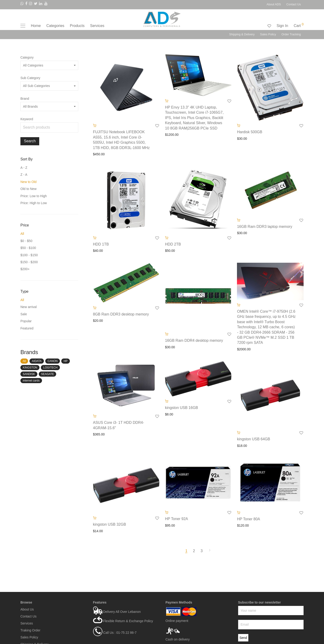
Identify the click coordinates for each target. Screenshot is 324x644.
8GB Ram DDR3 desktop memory (121, 314)
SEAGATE (48, 374)
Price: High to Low (34, 203)
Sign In (282, 26)
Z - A (24, 175)
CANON (53, 361)
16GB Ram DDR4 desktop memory (194, 340)
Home (36, 26)
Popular (26, 321)
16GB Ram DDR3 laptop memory (264, 227)
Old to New (28, 189)
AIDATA (37, 361)
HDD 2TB (173, 244)
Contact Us (294, 4)
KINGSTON (30, 368)
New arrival (29, 307)
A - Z (24, 168)
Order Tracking (291, 34)
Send (243, 638)
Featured (27, 328)
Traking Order (30, 630)
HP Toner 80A (248, 519)
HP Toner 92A (177, 519)
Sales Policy (268, 34)
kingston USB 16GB (181, 408)
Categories (55, 26)
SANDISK (29, 374)
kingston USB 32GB (110, 524)
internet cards (31, 381)
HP (66, 361)
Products (77, 26)
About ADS (274, 4)
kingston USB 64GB (253, 439)
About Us (27, 609)
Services (97, 26)
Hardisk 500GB (250, 132)
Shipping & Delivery (242, 34)
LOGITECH (50, 368)
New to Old (28, 182)
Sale (24, 314)
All (22, 234)
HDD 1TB (101, 244)
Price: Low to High (34, 196)
